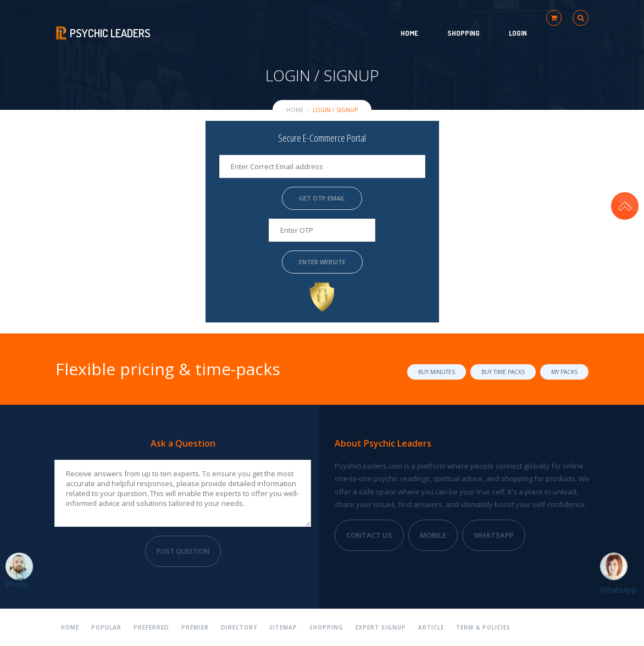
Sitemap (283, 627)
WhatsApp (494, 535)
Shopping (463, 33)
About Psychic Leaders (383, 443)
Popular (106, 627)
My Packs (564, 372)
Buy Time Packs (503, 372)
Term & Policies (483, 627)
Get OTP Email (322, 198)
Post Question (183, 551)
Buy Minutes (437, 372)
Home (409, 33)
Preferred (151, 627)
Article (431, 627)
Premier (195, 627)
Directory (239, 627)
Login (518, 33)
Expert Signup (381, 627)
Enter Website (322, 262)
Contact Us (369, 535)
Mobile (433, 535)
